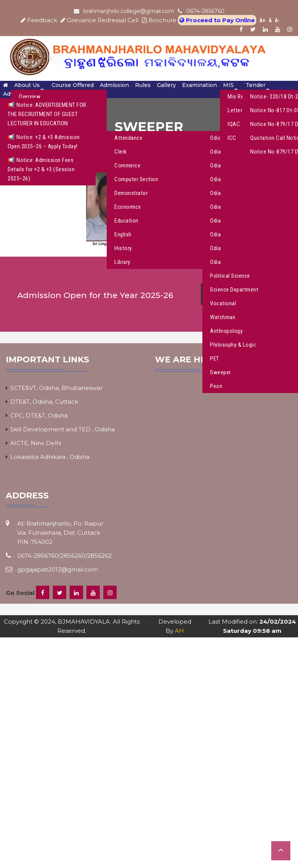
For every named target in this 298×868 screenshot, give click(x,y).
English (123, 234)
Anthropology (226, 331)
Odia (215, 165)
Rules (143, 85)
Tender (256, 85)
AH (179, 631)
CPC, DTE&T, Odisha (39, 415)
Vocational (223, 303)
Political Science (230, 276)
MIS (228, 85)
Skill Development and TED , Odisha (63, 429)
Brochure (159, 20)
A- (277, 20)
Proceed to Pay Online (217, 20)
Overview (30, 97)
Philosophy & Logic (233, 345)
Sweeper (221, 372)
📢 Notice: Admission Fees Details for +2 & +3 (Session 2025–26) (41, 169)
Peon (216, 386)
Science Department (234, 290)
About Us (27, 85)
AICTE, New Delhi (36, 443)
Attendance (128, 138)
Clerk (121, 152)
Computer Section (136, 179)
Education (126, 221)
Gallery (166, 85)
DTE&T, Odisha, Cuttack (44, 402)
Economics (128, 207)
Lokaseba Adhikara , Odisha (50, 457)
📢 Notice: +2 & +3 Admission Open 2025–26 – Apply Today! (44, 142)
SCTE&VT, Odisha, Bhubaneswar (56, 388)
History (123, 248)
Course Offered (73, 85)
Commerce (127, 165)
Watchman (223, 317)
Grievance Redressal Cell (100, 20)
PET (215, 359)
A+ (262, 20)
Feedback (40, 20)
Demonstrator (131, 193)
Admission (114, 85)
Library (122, 262)
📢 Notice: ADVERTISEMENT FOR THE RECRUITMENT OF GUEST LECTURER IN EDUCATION (47, 114)
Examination (199, 85)
